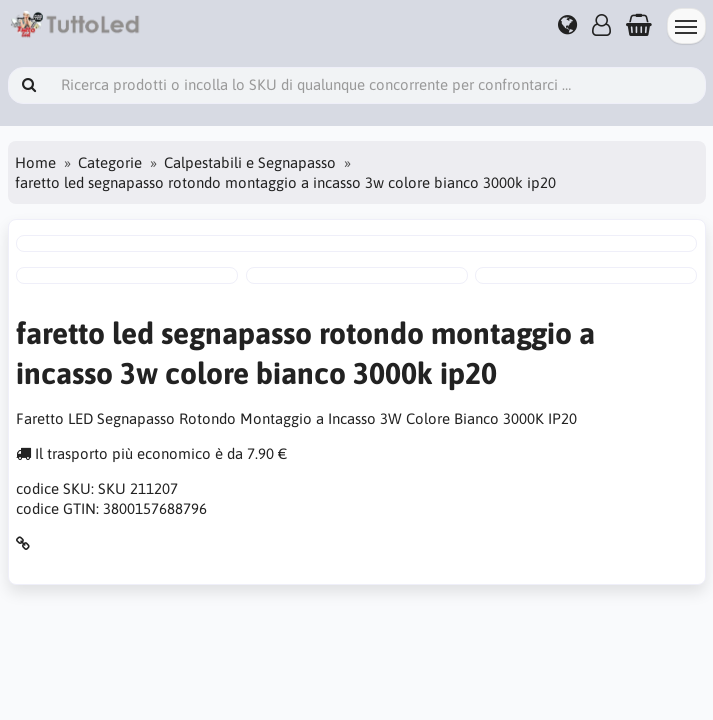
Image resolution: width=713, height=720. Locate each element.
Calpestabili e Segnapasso (250, 162)
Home (35, 162)
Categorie (110, 162)
